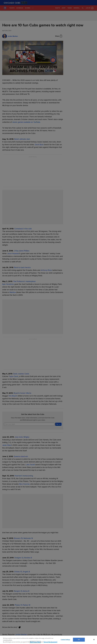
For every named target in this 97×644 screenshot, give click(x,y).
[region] (48, 640)
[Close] (94, 640)
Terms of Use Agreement (50, 642)
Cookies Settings (65, 640)
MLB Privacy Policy (35, 642)
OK (79, 640)
